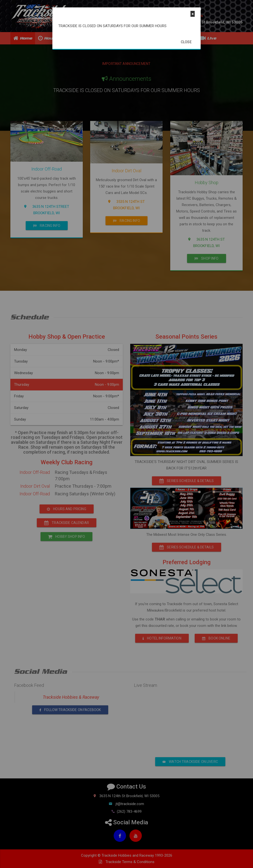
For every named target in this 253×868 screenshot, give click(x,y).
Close (186, 42)
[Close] (193, 14)
